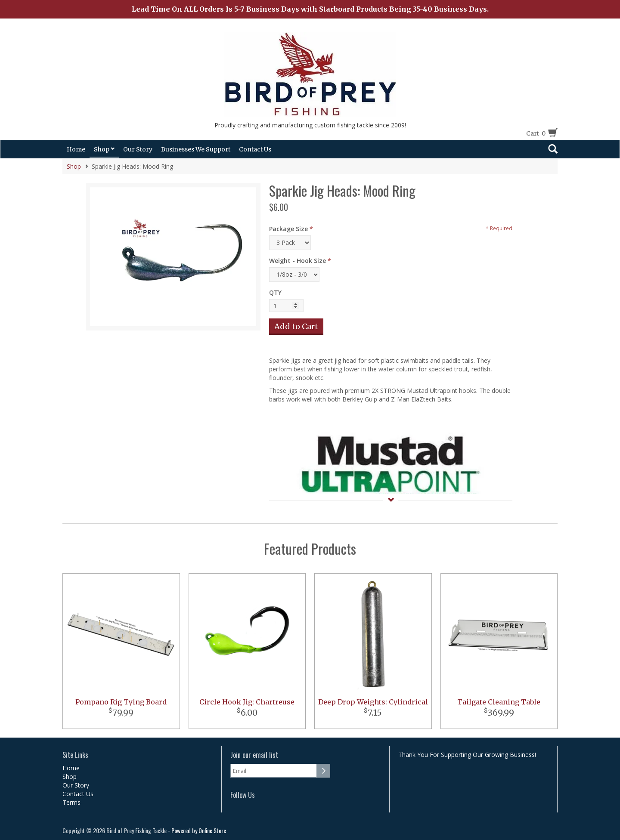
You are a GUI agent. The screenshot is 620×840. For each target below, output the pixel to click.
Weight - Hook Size (298, 261)
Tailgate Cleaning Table (499, 702)
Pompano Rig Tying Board (121, 702)
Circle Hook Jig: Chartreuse (247, 702)
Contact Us (255, 149)
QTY (275, 292)
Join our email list (254, 755)
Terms (71, 802)
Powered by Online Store (199, 830)
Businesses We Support (196, 149)
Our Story (138, 149)
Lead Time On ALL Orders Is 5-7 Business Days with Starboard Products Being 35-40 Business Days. (310, 9)
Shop (104, 149)
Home (76, 149)
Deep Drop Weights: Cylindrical (373, 702)
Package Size (288, 229)
